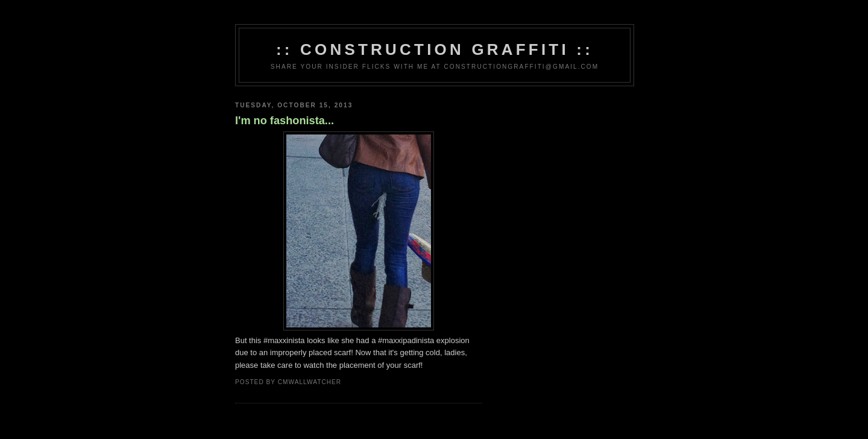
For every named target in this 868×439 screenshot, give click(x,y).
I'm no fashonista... (285, 121)
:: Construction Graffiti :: (435, 49)
